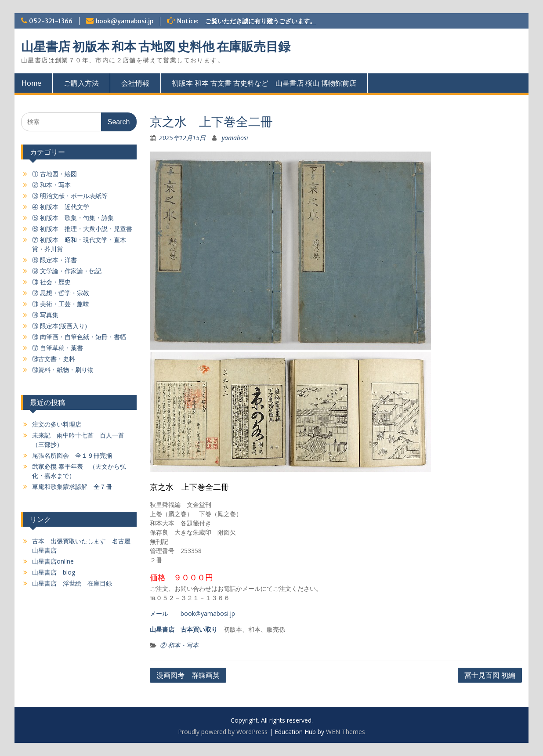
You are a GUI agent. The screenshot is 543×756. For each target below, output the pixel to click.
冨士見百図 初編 (490, 675)
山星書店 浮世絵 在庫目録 (72, 583)
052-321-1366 (51, 21)
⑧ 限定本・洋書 (54, 260)
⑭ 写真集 (45, 315)
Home (31, 83)
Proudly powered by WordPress (223, 732)
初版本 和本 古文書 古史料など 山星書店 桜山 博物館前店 (264, 83)
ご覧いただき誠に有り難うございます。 (261, 21)
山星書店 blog (54, 572)
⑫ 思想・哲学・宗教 (61, 293)
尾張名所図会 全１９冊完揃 (72, 455)
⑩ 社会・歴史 (51, 282)
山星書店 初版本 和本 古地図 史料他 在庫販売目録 (156, 47)
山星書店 (162, 629)
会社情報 (135, 83)
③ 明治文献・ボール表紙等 (70, 196)
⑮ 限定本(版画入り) (60, 326)
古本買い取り (199, 629)
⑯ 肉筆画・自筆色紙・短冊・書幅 (79, 337)
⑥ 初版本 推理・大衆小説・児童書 (82, 229)
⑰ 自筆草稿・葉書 (58, 348)
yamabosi (235, 138)
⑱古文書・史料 (54, 359)
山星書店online (53, 561)
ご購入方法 (81, 83)
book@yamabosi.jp (125, 21)
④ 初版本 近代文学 (61, 207)
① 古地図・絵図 (54, 174)
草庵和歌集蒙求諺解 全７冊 (72, 487)
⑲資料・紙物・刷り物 (63, 370)
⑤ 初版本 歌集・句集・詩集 (73, 218)
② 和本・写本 (179, 645)
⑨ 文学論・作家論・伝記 (67, 271)
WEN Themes (346, 732)
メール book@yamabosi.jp (192, 613)
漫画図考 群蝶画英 (188, 675)
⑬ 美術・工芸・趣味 (61, 304)
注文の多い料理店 (57, 424)
